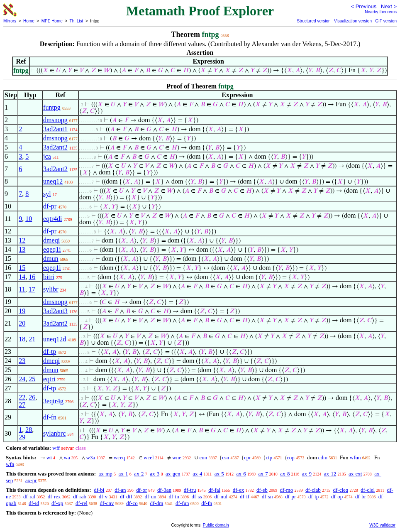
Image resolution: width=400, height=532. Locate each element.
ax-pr (31, 480)
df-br (361, 496)
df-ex (238, 490)
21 (32, 339)
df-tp (50, 352)
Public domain (216, 525)
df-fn (50, 417)
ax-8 (285, 474)
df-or (141, 490)
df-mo (286, 490)
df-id (34, 503)
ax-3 (155, 474)
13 (22, 249)
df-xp (57, 503)
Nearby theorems (381, 12)
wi (49, 457)
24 (22, 379)
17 (32, 289)
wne (177, 457)
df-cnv (107, 503)
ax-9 (307, 474)
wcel (149, 457)
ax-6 (241, 474)
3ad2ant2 (55, 147)
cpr (248, 457)
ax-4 (197, 474)
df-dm (156, 503)
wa (67, 457)
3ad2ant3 (55, 311)
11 (22, 289)
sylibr (51, 289)
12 (22, 240)
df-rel (82, 503)
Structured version (313, 21)
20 (22, 323)
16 (32, 277)
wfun (355, 457)
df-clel (368, 490)
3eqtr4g (53, 401)
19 (22, 311)
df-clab (313, 490)
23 (22, 361)
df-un (150, 496)
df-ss (196, 496)
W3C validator (382, 525)
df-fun (182, 503)
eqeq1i (52, 249)
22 (22, 397)
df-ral (29, 496)
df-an (120, 490)
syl (47, 194)
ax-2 (139, 474)
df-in (174, 496)
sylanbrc (54, 433)
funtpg (52, 107)
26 (32, 397)
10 (29, 219)
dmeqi (51, 240)
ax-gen (173, 474)
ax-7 (263, 474)
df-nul (221, 496)
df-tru (190, 490)
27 (22, 405)
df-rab (80, 496)
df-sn (267, 496)
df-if (245, 496)
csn (226, 457)
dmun (51, 259)
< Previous (363, 6)
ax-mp (106, 474)
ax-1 (123, 474)
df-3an (164, 490)
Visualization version (353, 21)
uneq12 (53, 181)
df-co (132, 503)
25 (32, 379)
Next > (389, 6)
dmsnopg (55, 120)
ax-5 (219, 474)
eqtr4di (52, 219)
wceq (119, 457)
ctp (269, 457)
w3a (91, 457)
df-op (337, 496)
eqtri (49, 379)
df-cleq (341, 490)
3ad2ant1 (55, 129)
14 (22, 277)
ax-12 (330, 474)
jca (47, 156)
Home (29, 21)
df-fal (214, 490)
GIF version (386, 21)
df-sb (262, 490)
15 (22, 268)
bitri (49, 277)
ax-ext (355, 474)
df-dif (126, 496)
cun (203, 457)
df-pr (50, 206)
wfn (10, 464)
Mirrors (10, 21)
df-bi (99, 490)
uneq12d (55, 339)
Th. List (77, 21)
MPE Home (52, 21)
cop (291, 457)
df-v (103, 496)
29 (22, 437)
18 (22, 339)
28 (29, 430)
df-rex (54, 496)
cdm (323, 457)
